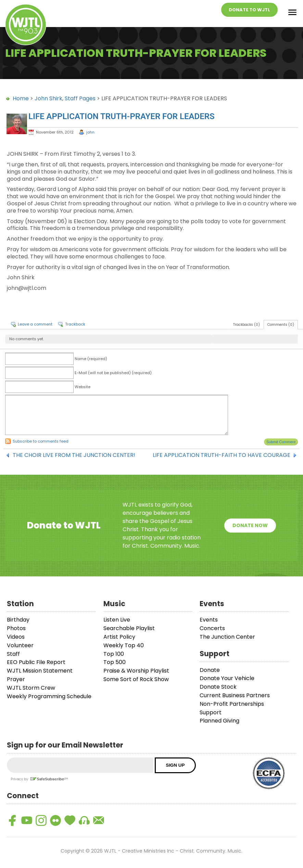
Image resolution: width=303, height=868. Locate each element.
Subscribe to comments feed (41, 441)
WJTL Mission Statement (40, 671)
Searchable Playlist (129, 628)
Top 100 (114, 654)
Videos (16, 637)
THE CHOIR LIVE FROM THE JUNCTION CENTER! (74, 455)
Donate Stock (218, 687)
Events (209, 620)
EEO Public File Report (36, 662)
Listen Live (117, 620)
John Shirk (48, 98)
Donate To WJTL (249, 10)
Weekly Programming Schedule (49, 696)
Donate (210, 670)
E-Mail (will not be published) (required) (113, 373)
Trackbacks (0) (247, 325)
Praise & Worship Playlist (136, 671)
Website (83, 387)
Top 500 (115, 662)
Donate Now (250, 525)
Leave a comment (35, 324)
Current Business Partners (235, 695)
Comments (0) (281, 325)
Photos (16, 628)
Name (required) (91, 359)
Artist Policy (119, 637)
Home (21, 98)
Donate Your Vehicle (227, 678)
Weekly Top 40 (124, 645)
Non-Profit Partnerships (232, 704)
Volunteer (20, 645)
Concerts (212, 628)
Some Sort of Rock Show (136, 679)
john (90, 132)
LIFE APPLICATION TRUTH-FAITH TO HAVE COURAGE (222, 455)
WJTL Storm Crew (31, 688)
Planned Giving (219, 721)
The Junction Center (227, 637)
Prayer (16, 679)
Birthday (18, 620)
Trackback (75, 324)
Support (211, 712)
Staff (13, 654)
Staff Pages (80, 98)
